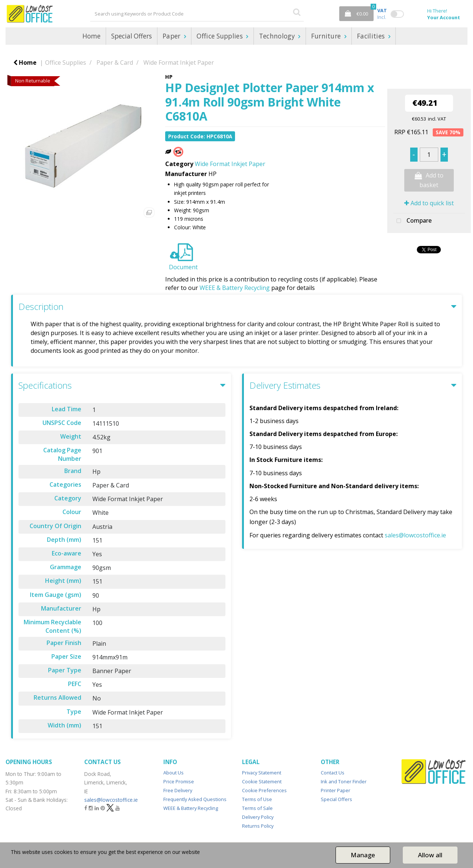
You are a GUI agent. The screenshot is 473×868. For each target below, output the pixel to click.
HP (169, 77)
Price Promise (179, 781)
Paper (172, 36)
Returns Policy (258, 826)
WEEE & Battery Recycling (235, 288)
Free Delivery (178, 790)
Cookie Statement (262, 781)
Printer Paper (336, 790)
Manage (363, 855)
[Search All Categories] (197, 14)
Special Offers (132, 36)
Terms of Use (257, 799)
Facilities (372, 36)
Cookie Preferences (264, 790)
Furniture (327, 36)
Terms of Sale (257, 808)
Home (91, 36)
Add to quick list (429, 203)
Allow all (430, 855)
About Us (173, 773)
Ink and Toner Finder (344, 781)
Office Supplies (220, 36)
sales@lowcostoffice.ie (415, 535)
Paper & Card (115, 63)
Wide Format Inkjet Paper (179, 63)
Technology (278, 36)
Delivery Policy (258, 817)
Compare (412, 221)
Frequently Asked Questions (195, 799)
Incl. (382, 14)
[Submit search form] (297, 12)
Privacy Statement (262, 773)
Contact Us (333, 773)
